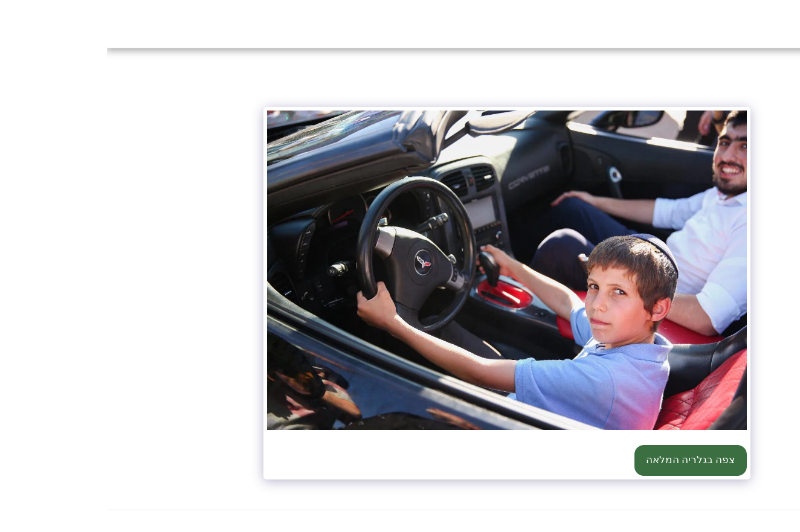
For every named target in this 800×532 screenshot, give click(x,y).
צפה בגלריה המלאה (583, 460)
